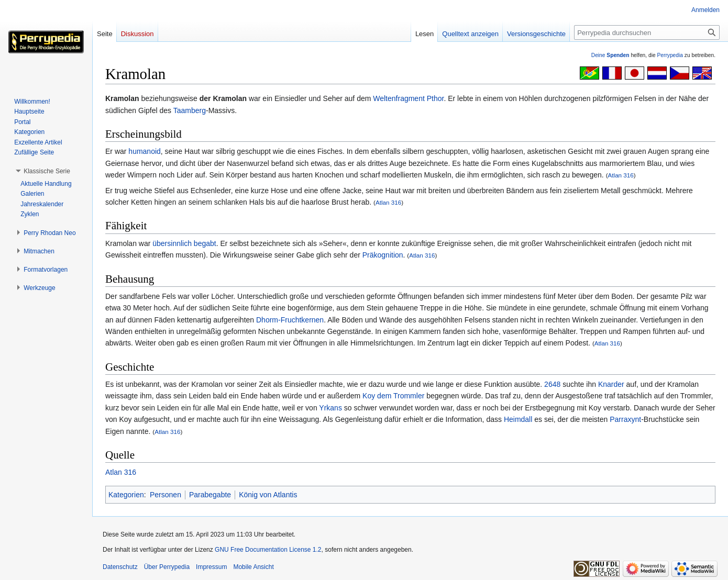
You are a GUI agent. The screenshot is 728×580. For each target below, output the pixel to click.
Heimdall (518, 419)
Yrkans (330, 408)
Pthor (435, 98)
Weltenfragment (399, 98)
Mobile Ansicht (253, 567)
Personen (166, 495)
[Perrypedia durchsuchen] (647, 32)
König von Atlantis (268, 495)
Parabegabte (210, 495)
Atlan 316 (621, 175)
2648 (552, 384)
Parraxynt (625, 419)
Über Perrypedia (167, 567)
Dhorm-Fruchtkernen (290, 320)
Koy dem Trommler (393, 396)
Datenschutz (120, 567)
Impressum (211, 567)
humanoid (145, 151)
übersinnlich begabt (184, 243)
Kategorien (126, 495)
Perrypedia (670, 55)
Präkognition (383, 255)
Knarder (611, 384)
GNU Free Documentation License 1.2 (268, 550)
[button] (47, 171)
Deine (610, 55)
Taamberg (190, 110)
